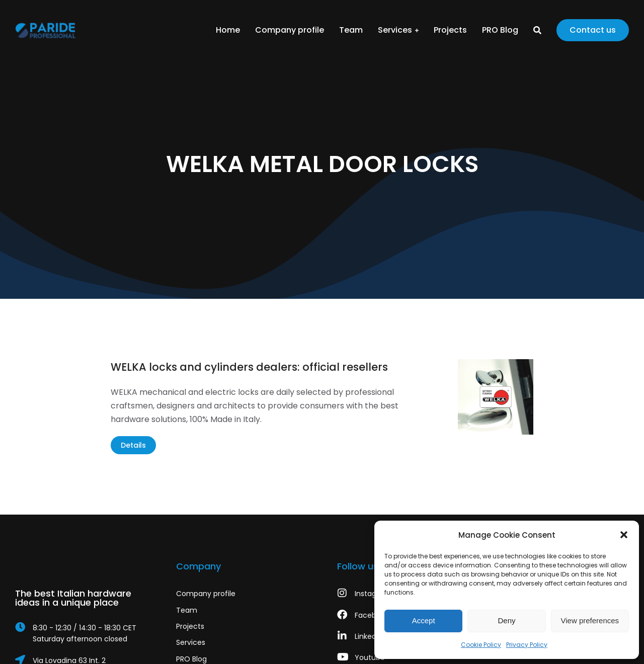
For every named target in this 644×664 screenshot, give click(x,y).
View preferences (590, 620)
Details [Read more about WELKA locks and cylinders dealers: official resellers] (133, 445)
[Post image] (496, 397)
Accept (424, 620)
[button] (624, 535)
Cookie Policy (481, 645)
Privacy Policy (527, 645)
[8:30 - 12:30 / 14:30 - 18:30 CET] (80, 634)
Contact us (593, 30)
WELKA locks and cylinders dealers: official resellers (249, 367)
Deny (506, 620)
